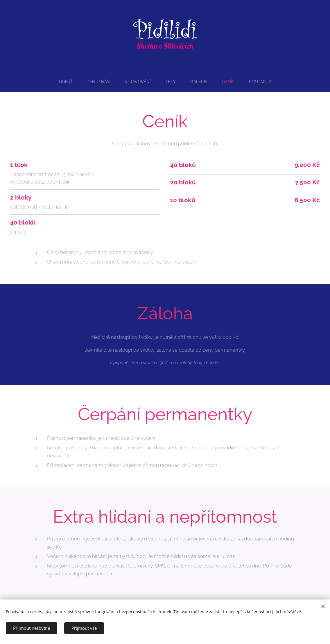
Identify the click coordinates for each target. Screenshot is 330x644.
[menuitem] (66, 82)
